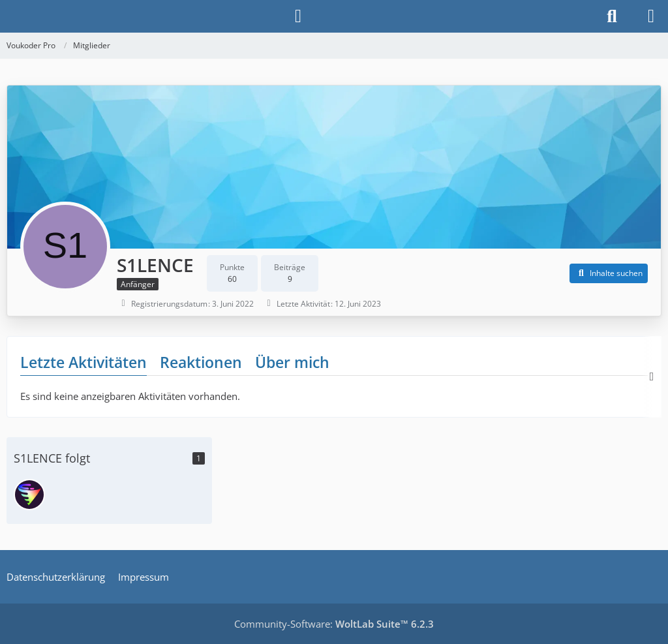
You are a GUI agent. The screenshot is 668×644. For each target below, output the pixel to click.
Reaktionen (201, 362)
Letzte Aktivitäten (83, 362)
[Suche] (612, 16)
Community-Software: (334, 624)
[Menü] (651, 16)
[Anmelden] (298, 16)
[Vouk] (29, 495)
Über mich (292, 362)
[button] (609, 273)
